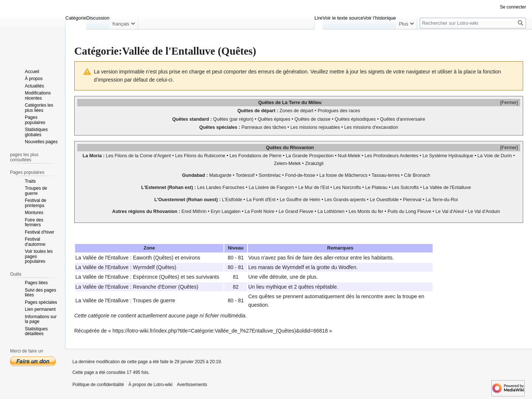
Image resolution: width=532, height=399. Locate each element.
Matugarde (220, 175)
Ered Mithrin (194, 211)
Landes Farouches (225, 188)
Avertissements (192, 385)
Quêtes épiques (274, 119)
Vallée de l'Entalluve (450, 188)
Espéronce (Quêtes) (156, 277)
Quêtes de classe (312, 119)
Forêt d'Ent (264, 200)
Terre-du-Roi (445, 200)
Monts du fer (371, 211)
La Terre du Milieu (302, 103)
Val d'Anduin (487, 211)
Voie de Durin (498, 156)
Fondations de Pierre (260, 156)
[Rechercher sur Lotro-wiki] (473, 23)
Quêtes (266, 103)
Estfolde (234, 200)
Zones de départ (297, 111)
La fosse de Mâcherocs (343, 175)
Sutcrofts (410, 188)
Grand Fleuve (299, 211)
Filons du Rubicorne (205, 156)
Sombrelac (270, 175)
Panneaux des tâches (264, 127)
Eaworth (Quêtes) (153, 258)
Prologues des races (339, 111)
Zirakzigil (314, 164)
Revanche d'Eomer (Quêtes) (166, 287)
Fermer (509, 103)
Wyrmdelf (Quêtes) (155, 267)
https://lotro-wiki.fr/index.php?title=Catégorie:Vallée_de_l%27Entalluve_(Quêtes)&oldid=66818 (220, 331)
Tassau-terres (386, 175)
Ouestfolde (387, 200)
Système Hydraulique (451, 156)
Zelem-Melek (288, 164)
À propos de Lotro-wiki (150, 385)
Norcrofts (352, 188)
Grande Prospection (313, 156)
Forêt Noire (263, 211)
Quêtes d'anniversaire (403, 119)
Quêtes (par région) (233, 119)
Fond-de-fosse (300, 175)
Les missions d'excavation (371, 127)
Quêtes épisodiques (355, 119)
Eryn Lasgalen (226, 211)
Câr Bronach (417, 175)
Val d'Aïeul (453, 211)
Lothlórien (334, 211)
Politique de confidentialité (98, 385)
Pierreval (412, 200)
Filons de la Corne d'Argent (143, 156)
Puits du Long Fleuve (409, 211)
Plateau (380, 188)
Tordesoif (245, 175)
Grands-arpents (349, 200)
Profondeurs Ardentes (396, 156)
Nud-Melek (349, 156)
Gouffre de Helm (303, 200)
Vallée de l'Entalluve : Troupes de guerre (129, 300)
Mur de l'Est (317, 188)
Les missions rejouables (315, 127)
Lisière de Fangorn (275, 188)
